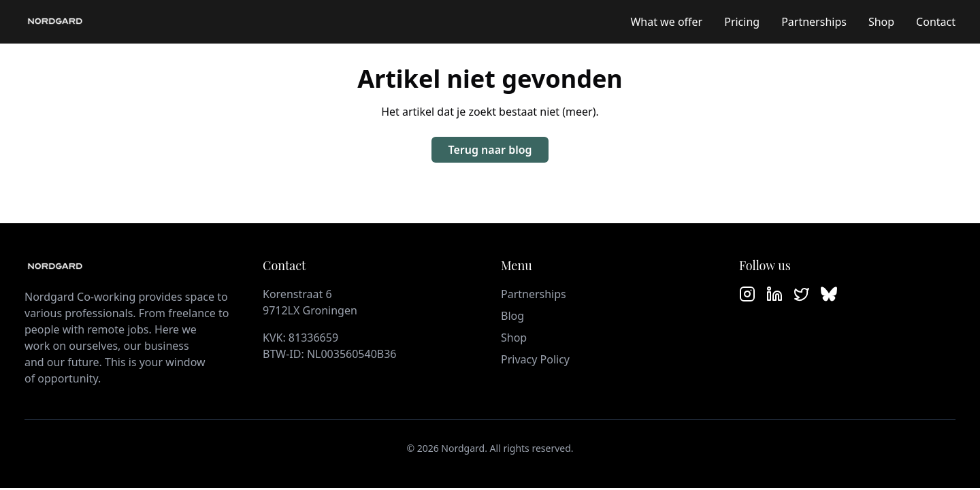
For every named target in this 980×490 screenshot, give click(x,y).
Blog (512, 316)
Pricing (742, 22)
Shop (881, 22)
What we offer (666, 22)
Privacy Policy (535, 359)
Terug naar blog (490, 150)
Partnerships (814, 22)
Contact (936, 22)
